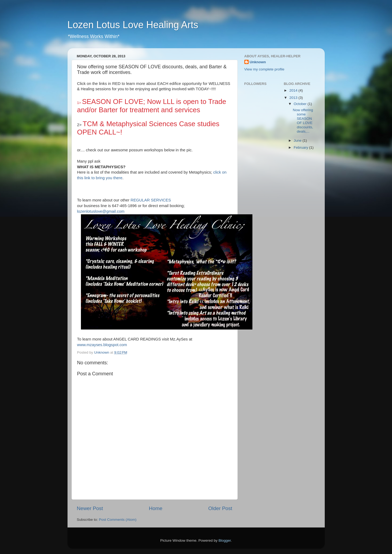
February (301, 147)
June (298, 141)
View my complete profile (264, 69)
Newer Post (90, 508)
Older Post (220, 508)
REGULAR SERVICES (151, 200)
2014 (294, 90)
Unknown (258, 62)
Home (156, 508)
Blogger (225, 540)
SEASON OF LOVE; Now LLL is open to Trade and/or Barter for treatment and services (152, 106)
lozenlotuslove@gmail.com (101, 211)
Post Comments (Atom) (118, 520)
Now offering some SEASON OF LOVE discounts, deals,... (303, 121)
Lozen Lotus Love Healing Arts (133, 25)
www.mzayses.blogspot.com (102, 345)
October (301, 104)
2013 (294, 98)
